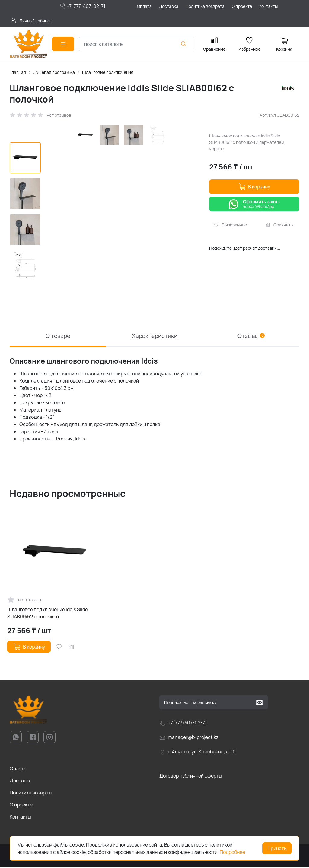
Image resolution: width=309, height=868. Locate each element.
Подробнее (232, 852)
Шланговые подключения (108, 72)
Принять (277, 848)
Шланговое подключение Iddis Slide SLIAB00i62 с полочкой (48, 614)
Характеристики (154, 336)
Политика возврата (32, 794)
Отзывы (251, 336)
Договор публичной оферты (191, 777)
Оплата (18, 769)
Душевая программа (54, 72)
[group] (124, 201)
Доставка (21, 781)
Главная (18, 72)
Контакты (20, 818)
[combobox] (137, 44)
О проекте (21, 806)
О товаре (58, 336)
